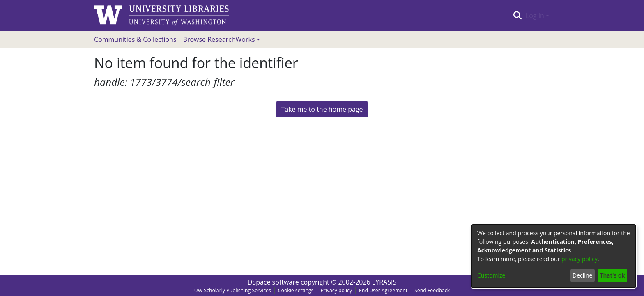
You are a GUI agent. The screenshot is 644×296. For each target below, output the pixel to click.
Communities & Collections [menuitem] (135, 39)
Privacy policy (336, 290)
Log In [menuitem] (535, 16)
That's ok (613, 275)
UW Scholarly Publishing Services (233, 290)
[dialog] (554, 256)
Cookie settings (296, 290)
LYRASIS (384, 282)
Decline (582, 275)
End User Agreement (383, 290)
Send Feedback (432, 290)
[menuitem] (222, 39)
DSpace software (273, 282)
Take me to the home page (322, 109)
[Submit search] (517, 16)
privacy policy (580, 259)
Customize (491, 275)
